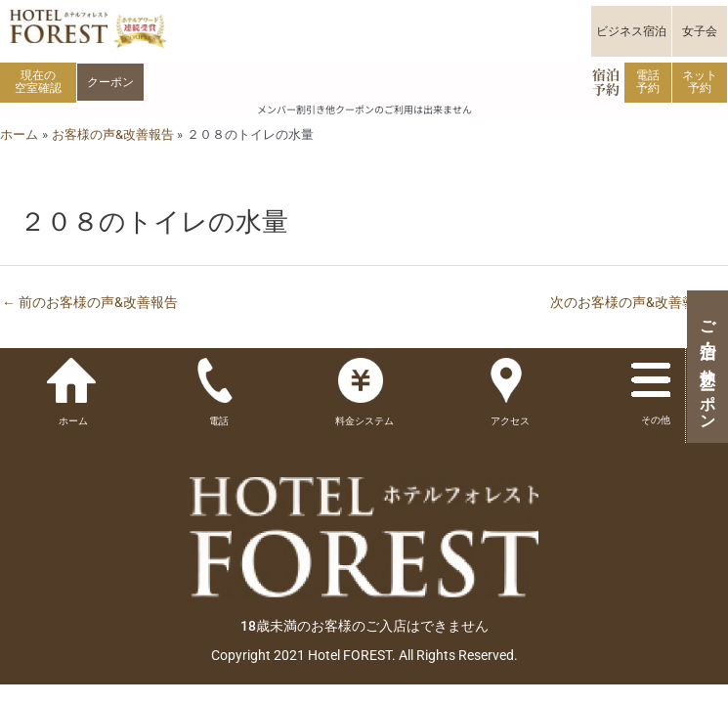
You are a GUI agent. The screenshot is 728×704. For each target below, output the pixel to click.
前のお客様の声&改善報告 (90, 302)
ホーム (73, 421)
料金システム (364, 421)
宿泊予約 (606, 82)
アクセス (510, 421)
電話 (219, 421)
